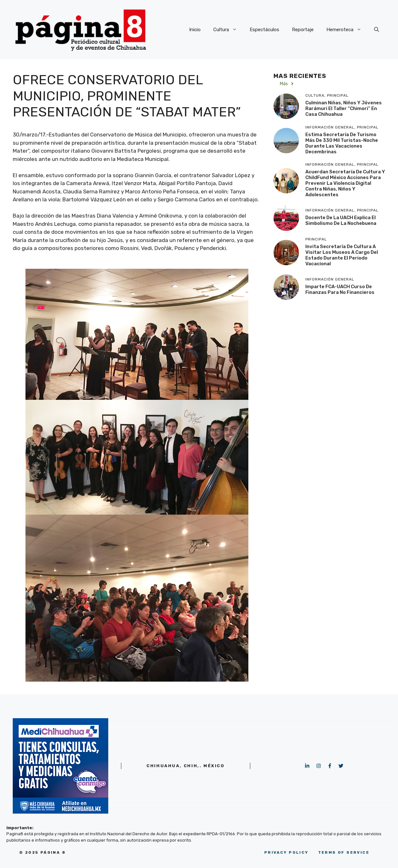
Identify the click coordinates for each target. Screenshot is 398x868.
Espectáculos (264, 30)
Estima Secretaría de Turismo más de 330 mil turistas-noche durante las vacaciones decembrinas (342, 143)
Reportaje (303, 30)
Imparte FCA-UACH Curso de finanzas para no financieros (340, 289)
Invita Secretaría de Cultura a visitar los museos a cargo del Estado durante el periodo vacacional (342, 255)
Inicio (195, 30)
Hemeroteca (347, 30)
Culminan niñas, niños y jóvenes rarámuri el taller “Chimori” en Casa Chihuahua (344, 108)
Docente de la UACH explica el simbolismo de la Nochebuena (341, 220)
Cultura (228, 30)
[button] (377, 30)
